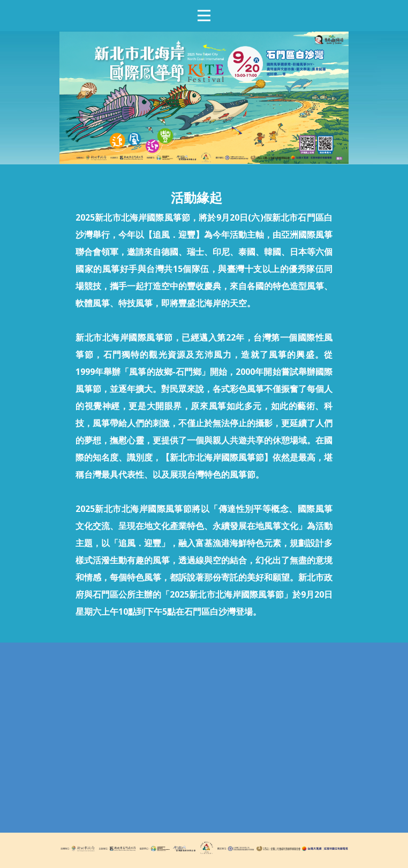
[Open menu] (204, 16)
